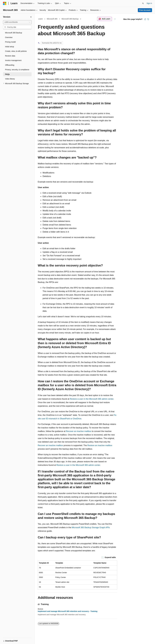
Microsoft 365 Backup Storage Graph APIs (91, 527)
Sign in (149, 3)
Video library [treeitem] (10, 79)
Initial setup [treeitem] (10, 47)
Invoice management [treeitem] (13, 60)
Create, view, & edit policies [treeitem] (16, 51)
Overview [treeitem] (9, 37)
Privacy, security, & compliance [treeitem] (17, 70)
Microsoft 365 (52, 19)
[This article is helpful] (145, 19)
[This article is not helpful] (148, 19)
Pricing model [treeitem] (10, 42)
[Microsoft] (5, 3)
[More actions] (115, 19)
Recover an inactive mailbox (79, 431)
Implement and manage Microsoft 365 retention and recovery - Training (68, 611)
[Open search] (143, 3)
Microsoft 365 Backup (70, 19)
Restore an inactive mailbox (100, 445)
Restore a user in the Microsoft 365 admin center (92, 399)
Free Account (145, 10)
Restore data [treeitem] (10, 56)
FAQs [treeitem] (7, 74)
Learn (41, 19)
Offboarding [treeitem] (10, 65)
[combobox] (17, 22)
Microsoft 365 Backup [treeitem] (14, 33)
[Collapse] (31, 17)
